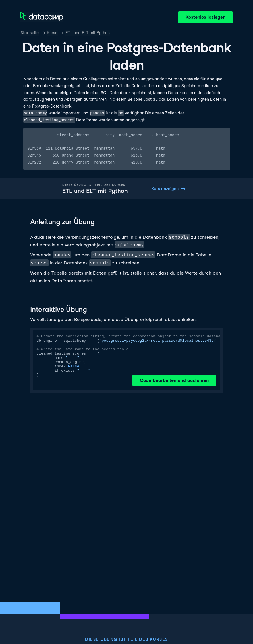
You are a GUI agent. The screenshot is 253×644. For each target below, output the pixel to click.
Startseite (30, 33)
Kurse (52, 33)
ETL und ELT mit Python (88, 33)
